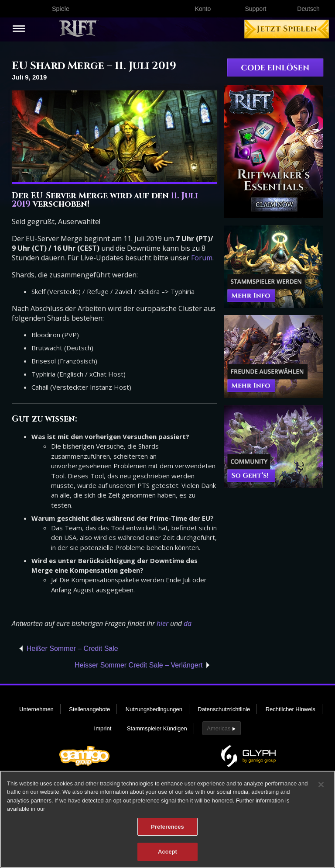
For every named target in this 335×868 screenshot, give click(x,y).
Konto (203, 9)
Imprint (103, 728)
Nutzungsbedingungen (154, 709)
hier (162, 623)
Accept (167, 853)
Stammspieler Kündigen (157, 728)
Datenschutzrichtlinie (224, 709)
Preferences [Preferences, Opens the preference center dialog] (167, 828)
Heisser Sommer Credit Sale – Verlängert (138, 665)
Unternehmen (36, 709)
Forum (202, 258)
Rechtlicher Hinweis (291, 709)
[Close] (321, 786)
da (188, 623)
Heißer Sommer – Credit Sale (72, 648)
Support (255, 9)
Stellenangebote (89, 709)
